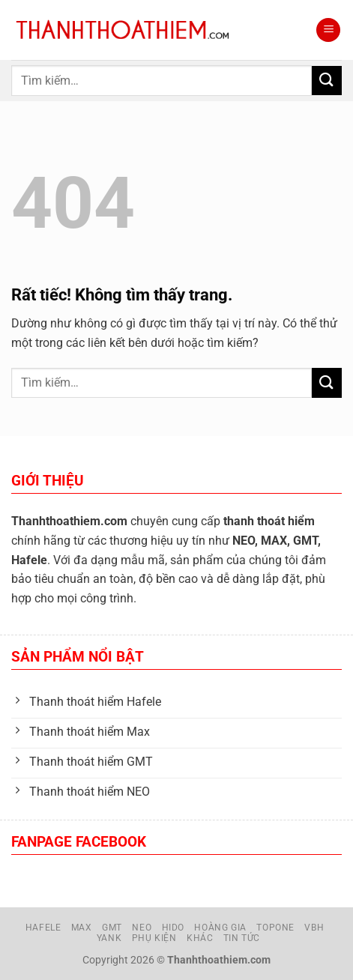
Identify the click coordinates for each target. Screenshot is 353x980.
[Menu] (328, 30)
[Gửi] (327, 81)
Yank (109, 938)
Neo (142, 928)
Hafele (43, 928)
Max (82, 928)
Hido (173, 928)
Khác (200, 938)
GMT (112, 928)
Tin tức (242, 938)
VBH (314, 928)
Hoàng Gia (220, 928)
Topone (275, 928)
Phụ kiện (154, 938)
